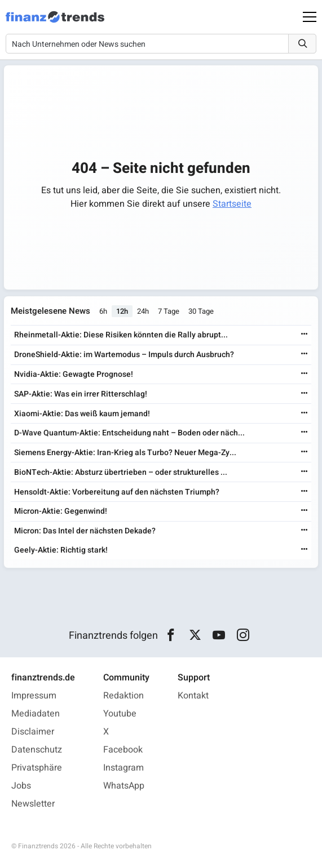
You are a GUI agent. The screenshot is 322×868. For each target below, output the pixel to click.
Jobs (21, 786)
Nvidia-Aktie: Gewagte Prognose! (74, 374)
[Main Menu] (310, 17)
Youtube (120, 714)
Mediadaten (36, 714)
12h (122, 311)
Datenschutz (37, 750)
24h (143, 311)
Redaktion (123, 696)
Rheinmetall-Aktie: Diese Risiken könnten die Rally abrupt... (121, 335)
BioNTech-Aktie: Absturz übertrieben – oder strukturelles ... (121, 472)
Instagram (123, 768)
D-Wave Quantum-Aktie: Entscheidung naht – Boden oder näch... (129, 433)
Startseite (232, 204)
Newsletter (33, 804)
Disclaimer (33, 732)
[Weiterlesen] (305, 335)
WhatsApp (124, 786)
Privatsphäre (37, 768)
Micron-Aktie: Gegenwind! (61, 511)
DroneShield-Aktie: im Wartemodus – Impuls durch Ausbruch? (124, 355)
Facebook (123, 750)
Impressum (34, 696)
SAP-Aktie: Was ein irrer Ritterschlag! (81, 394)
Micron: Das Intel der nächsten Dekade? (85, 531)
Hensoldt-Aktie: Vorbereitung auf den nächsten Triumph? (117, 492)
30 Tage (201, 311)
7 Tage (169, 311)
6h (103, 311)
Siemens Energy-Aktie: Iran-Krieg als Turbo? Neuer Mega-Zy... (125, 453)
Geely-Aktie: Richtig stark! (61, 550)
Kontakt (193, 696)
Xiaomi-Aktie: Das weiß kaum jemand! (82, 414)
